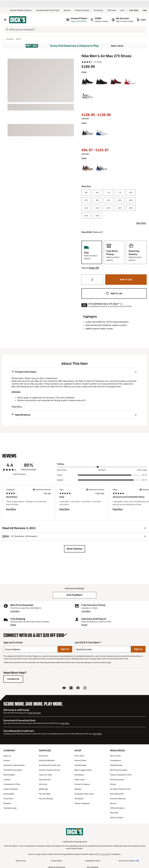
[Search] (77, 30)
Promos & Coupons (82, 784)
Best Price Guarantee (119, 770)
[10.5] (131, 200)
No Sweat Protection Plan (120, 789)
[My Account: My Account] (123, 20)
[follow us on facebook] (78, 688)
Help (145, 10)
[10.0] (120, 200)
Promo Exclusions (117, 780)
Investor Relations (11, 789)
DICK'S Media (9, 775)
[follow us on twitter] (71, 688)
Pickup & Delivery (82, 10)
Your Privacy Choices (127, 861)
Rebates (78, 789)
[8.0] (131, 193)
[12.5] (120, 208)
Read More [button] (17, 407)
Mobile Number (84, 649)
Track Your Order (46, 775)
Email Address (13, 649)
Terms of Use (21, 861)
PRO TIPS (114, 813)
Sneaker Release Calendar (21, 10)
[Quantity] (92, 280)
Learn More (117, 46)
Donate (84, 625)
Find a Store (79, 756)
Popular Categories (82, 803)
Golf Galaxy (79, 775)
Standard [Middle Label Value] (102, 470)
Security (113, 803)
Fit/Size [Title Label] (61, 464)
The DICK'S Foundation (13, 770)
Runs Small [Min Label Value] (62, 470)
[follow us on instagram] (85, 688)
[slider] (102, 467)
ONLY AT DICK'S (117, 818)
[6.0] (86, 193)
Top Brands (79, 799)
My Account (44, 756)
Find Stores (98, 10)
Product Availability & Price (121, 775)
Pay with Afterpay (46, 799)
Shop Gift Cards (34, 713)
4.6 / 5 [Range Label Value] (144, 480)
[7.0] (108, 193)
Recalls (113, 784)
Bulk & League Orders (83, 770)
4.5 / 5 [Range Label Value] (144, 475)
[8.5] (86, 200)
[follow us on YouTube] (64, 688)
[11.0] (86, 208)
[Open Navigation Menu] (5, 20)
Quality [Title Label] (60, 480)
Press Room (8, 799)
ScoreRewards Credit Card (50, 765)
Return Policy (115, 756)
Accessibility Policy (92, 861)
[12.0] (108, 208)
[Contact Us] (13, 679)
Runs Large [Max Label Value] (142, 470)
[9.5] (108, 200)
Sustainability (9, 794)
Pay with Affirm (45, 794)
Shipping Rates (116, 765)
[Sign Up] (65, 649)
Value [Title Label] (59, 475)
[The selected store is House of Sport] (77, 20)
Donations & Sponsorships (14, 765)
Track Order (134, 10)
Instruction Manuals (118, 799)
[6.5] (97, 193)
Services (67, 10)
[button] (94, 268)
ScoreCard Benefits (47, 760)
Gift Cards (112, 10)
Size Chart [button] (141, 223)
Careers (7, 760)
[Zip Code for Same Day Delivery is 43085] (100, 20)
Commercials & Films (12, 784)
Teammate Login (10, 808)
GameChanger (80, 765)
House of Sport (80, 760)
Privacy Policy (57, 861)
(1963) (99, 62)
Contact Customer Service (49, 770)
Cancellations (116, 760)
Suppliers (7, 803)
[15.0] (97, 216)
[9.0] (97, 200)
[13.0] (131, 208)
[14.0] (86, 216)
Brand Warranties (117, 794)
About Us (7, 756)
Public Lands (80, 780)
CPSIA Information (117, 808)
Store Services (45, 780)
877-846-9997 (103, 854)
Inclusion (7, 780)
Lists (122, 10)
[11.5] (97, 208)
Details (13, 625)
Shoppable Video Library (84, 794)
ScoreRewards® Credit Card (48, 10)
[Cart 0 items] (141, 20)
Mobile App (43, 789)
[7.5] (120, 193)
